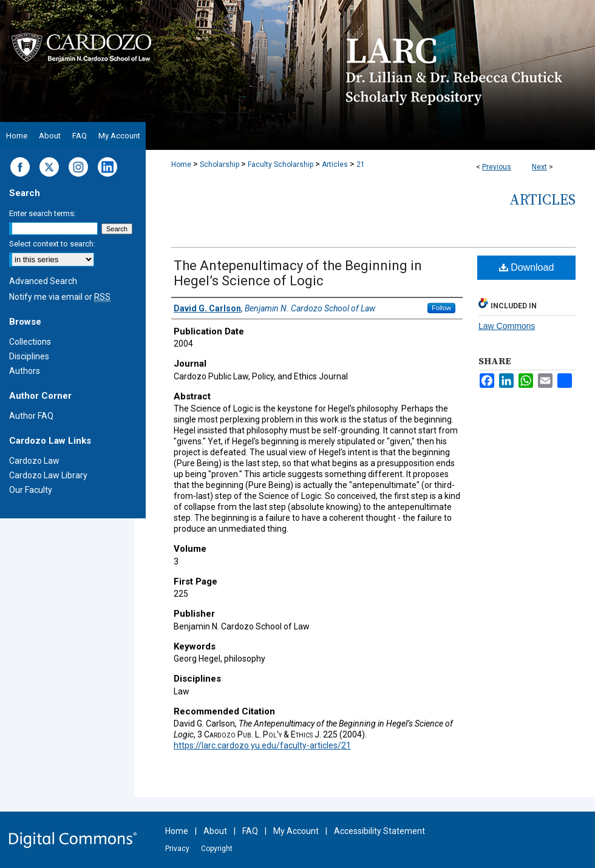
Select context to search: (52, 244)
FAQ (250, 831)
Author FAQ (31, 416)
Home (181, 164)
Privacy (177, 849)
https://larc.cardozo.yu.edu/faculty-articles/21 (262, 745)
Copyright (217, 849)
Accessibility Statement (379, 831)
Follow (441, 308)
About (215, 831)
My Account (296, 831)
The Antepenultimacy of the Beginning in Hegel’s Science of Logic (298, 273)
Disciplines (29, 356)
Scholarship (219, 164)
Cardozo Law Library (48, 475)
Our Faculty (31, 490)
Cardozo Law (34, 461)
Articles (335, 164)
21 (361, 164)
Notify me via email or (60, 297)
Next (539, 167)
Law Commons (507, 326)
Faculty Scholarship (280, 164)
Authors (25, 371)
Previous (497, 167)
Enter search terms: (42, 213)
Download (527, 267)
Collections (30, 342)
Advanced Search (43, 281)
